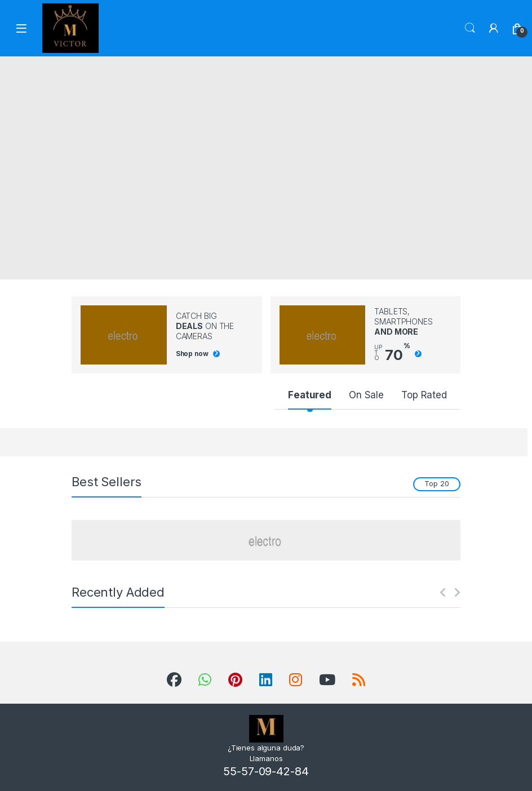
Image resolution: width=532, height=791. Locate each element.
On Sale (366, 395)
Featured (310, 395)
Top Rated (424, 395)
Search (470, 28)
